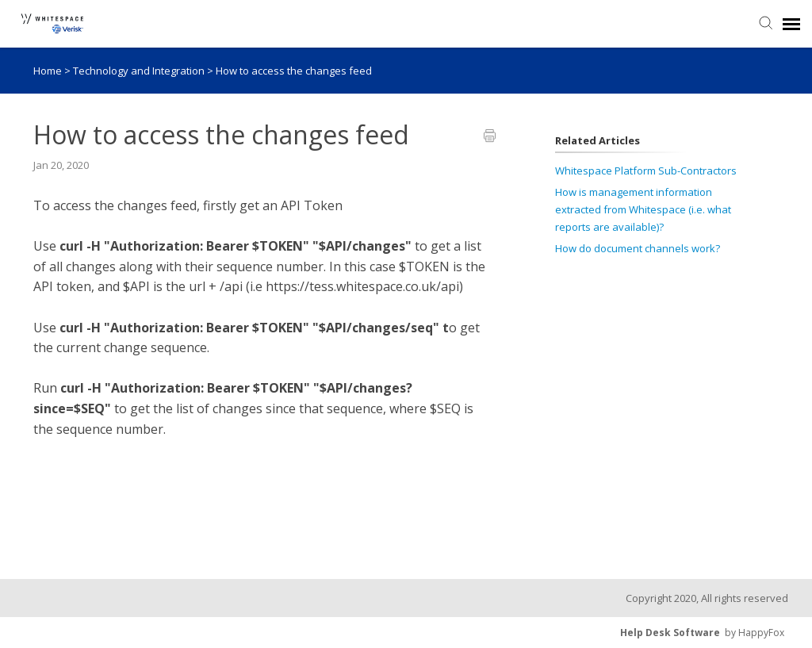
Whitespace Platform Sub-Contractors (646, 171)
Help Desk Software (670, 633)
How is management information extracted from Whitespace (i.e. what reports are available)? (643, 209)
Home (48, 71)
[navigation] (791, 24)
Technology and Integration (140, 71)
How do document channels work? (638, 248)
